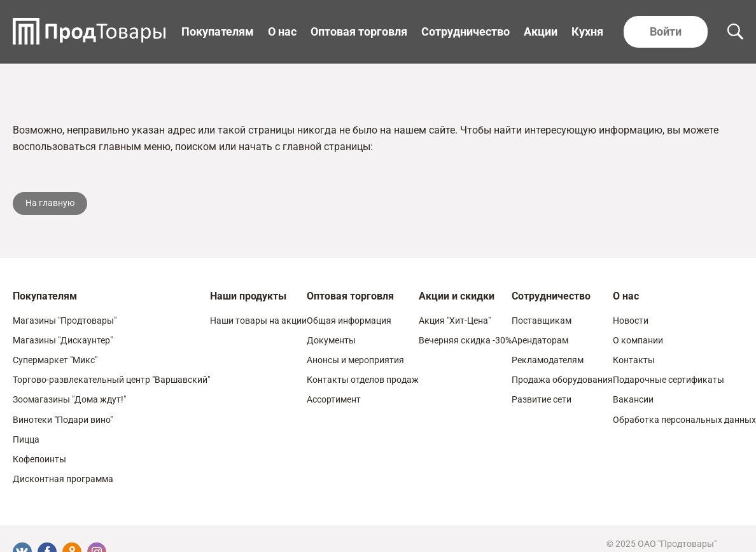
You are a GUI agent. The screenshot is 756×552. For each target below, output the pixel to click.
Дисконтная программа (63, 479)
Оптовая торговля (359, 31)
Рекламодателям (548, 360)
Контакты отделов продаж (363, 380)
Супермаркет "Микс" (55, 360)
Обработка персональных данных (684, 420)
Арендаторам (540, 340)
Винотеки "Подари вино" (63, 420)
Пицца (26, 439)
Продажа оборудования (562, 380)
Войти (666, 31)
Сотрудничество (465, 31)
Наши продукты (248, 296)
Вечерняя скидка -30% (465, 340)
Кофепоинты (39, 459)
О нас (282, 31)
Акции (541, 31)
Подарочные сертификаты (668, 380)
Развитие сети (542, 399)
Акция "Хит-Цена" (455, 321)
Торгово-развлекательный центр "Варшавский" (111, 380)
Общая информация (349, 321)
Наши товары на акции (258, 321)
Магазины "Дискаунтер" (63, 340)
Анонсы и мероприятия (355, 360)
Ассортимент (334, 399)
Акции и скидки (457, 296)
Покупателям (218, 31)
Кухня (587, 31)
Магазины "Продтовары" (65, 321)
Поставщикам (542, 321)
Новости (631, 321)
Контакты (634, 360)
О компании (638, 340)
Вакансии (633, 399)
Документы (331, 340)
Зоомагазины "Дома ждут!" (69, 399)
